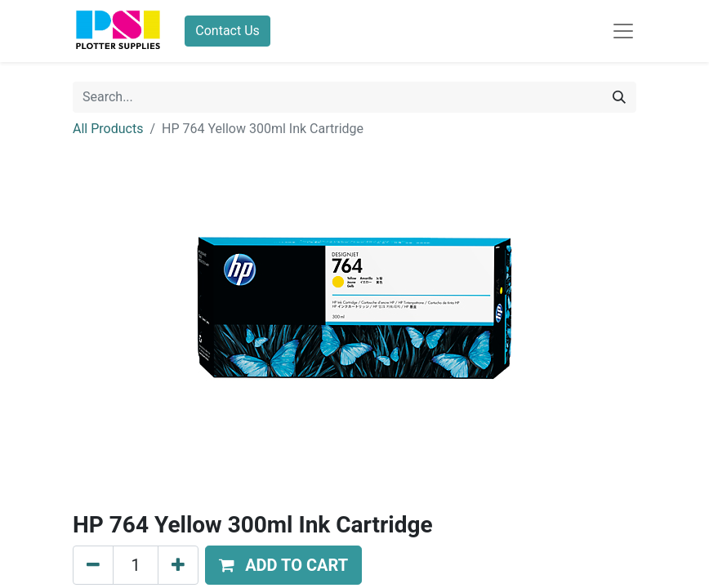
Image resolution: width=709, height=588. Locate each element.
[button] (283, 565)
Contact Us (227, 31)
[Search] (619, 97)
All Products (108, 129)
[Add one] (178, 565)
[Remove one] (93, 565)
